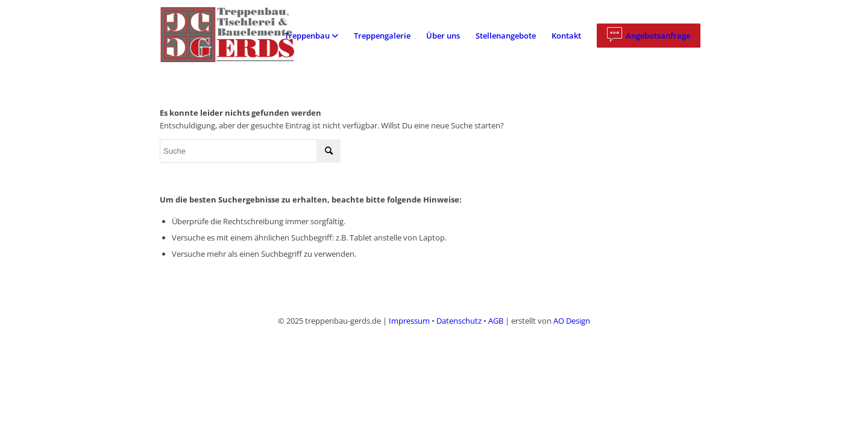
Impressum (409, 321)
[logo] (237, 36)
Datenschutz (459, 321)
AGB (496, 321)
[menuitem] (311, 36)
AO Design (572, 321)
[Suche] (250, 151)
